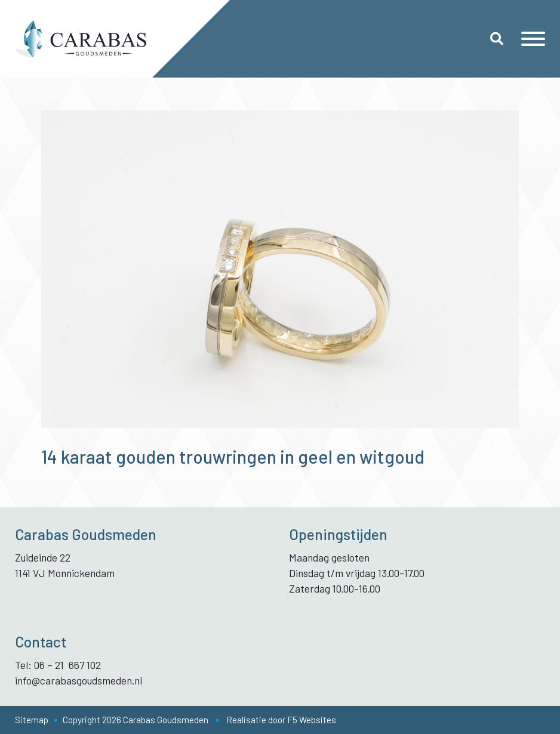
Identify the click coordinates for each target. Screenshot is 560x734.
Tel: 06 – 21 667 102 (58, 665)
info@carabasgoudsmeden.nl (79, 680)
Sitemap (32, 720)
